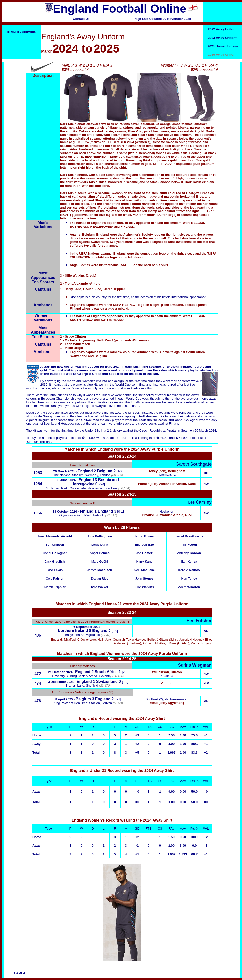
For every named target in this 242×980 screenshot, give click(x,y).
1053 (38, 473)
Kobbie (189, 570)
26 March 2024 (64, 471)
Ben (55, 545)
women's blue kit (85, 385)
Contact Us (81, 19)
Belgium (105, 471)
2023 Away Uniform (223, 38)
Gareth (194, 464)
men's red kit (75, 388)
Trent (55, 536)
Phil (189, 545)
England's (21, 32)
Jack (55, 562)
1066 (38, 513)
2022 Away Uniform (223, 29)
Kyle (100, 587)
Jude (100, 536)
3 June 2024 (66, 480)
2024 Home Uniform (223, 46)
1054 (38, 484)
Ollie (144, 587)
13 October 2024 (65, 511)
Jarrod (144, 536)
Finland (87, 511)
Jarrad (189, 536)
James (100, 570)
